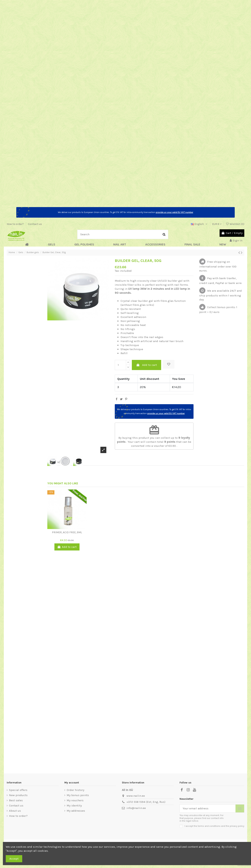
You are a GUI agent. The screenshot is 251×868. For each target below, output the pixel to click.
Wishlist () (235, 224)
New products (18, 795)
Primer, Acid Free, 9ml (67, 532)
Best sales (16, 800)
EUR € (217, 224)
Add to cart (147, 365)
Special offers (18, 790)
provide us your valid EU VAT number (174, 212)
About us (15, 811)
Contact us (35, 224)
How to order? (16, 224)
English (199, 224)
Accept (14, 859)
